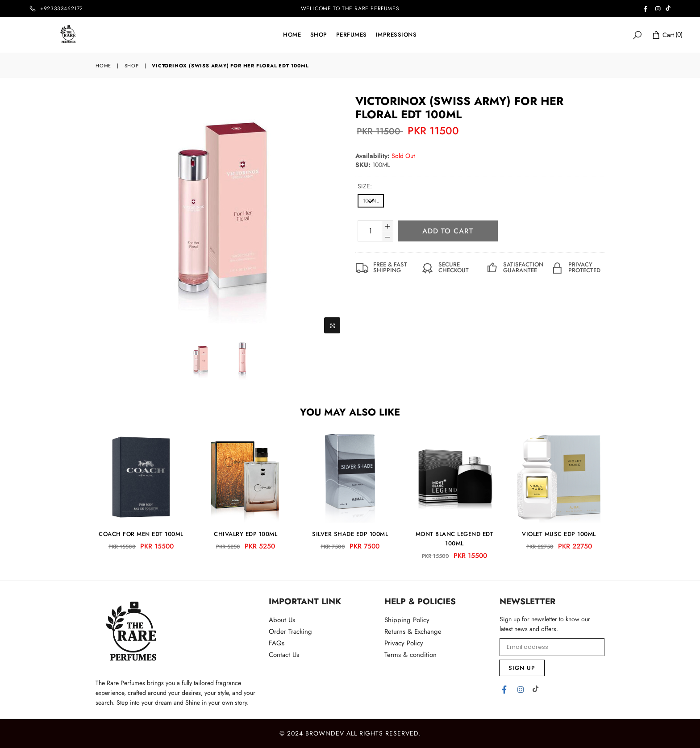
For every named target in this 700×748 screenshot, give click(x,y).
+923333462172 (62, 8)
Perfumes (352, 35)
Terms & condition (410, 655)
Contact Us (284, 655)
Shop (319, 35)
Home (292, 35)
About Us (282, 620)
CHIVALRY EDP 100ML (246, 534)
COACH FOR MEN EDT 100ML (141, 534)
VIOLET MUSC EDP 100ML (559, 534)
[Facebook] (504, 689)
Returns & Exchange (413, 632)
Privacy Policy (404, 643)
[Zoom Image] (332, 325)
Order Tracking (290, 632)
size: (365, 186)
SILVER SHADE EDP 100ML (350, 534)
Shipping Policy (407, 620)
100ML (371, 201)
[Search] (637, 35)
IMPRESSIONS (396, 35)
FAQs (277, 643)
